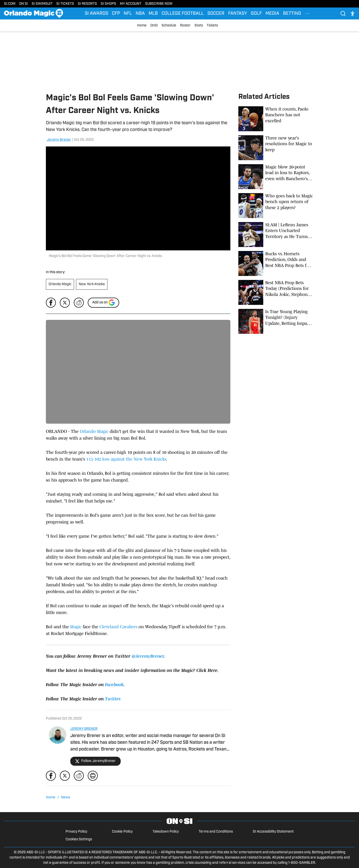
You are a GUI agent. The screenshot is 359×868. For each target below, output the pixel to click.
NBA (140, 14)
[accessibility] (353, 14)
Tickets (212, 26)
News (66, 798)
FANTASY (238, 14)
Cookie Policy (122, 832)
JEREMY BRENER (84, 729)
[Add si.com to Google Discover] (103, 303)
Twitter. (113, 699)
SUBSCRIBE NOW (159, 4)
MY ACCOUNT (131, 4)
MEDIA (272, 14)
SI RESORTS (87, 4)
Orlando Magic (60, 284)
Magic (76, 627)
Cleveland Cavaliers (118, 627)
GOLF (256, 14)
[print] (93, 776)
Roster (185, 26)
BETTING (292, 14)
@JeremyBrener (148, 656)
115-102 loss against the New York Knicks (126, 459)
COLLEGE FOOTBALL (183, 14)
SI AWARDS (96, 14)
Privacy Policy (76, 832)
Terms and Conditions (216, 832)
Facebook (114, 685)
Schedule (169, 26)
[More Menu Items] (308, 13)
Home (142, 26)
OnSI (154, 26)
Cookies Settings (79, 839)
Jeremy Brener (59, 140)
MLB (153, 14)
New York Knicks (92, 284)
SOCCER (216, 14)
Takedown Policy (166, 832)
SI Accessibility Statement (273, 832)
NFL (128, 14)
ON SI (24, 4)
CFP (116, 14)
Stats (199, 26)
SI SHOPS (108, 4)
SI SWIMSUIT (42, 4)
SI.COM (10, 4)
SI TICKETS (65, 4)
